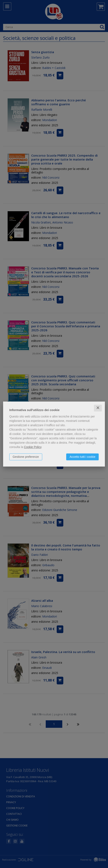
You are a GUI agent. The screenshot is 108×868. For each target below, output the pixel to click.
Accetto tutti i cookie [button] (82, 457)
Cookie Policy (33, 447)
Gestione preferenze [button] (26, 457)
